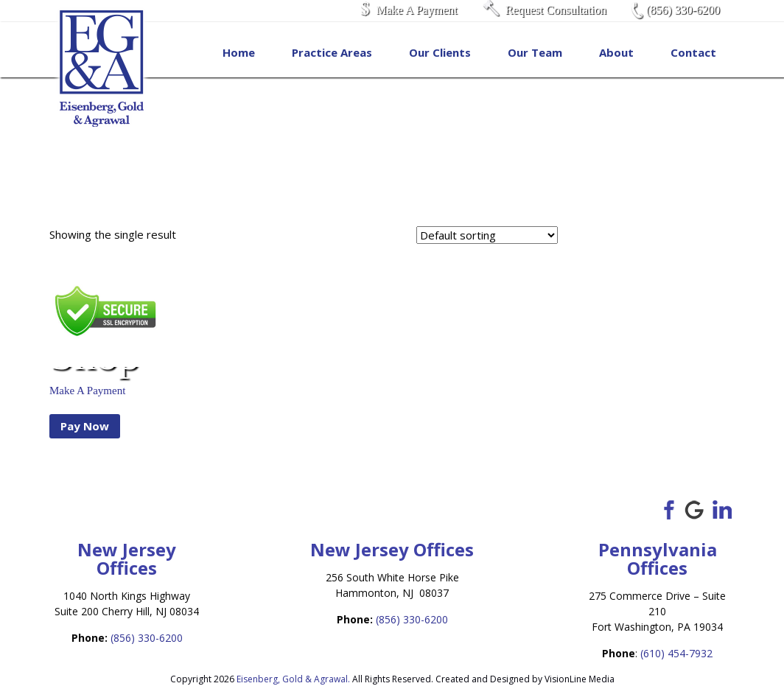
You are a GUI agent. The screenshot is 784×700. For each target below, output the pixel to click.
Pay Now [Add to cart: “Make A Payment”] (85, 426)
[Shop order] (487, 235)
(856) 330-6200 (147, 638)
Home (239, 52)
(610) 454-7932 (676, 653)
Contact (693, 52)
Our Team (535, 52)
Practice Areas (332, 52)
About (616, 52)
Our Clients (440, 52)
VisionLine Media (580, 679)
